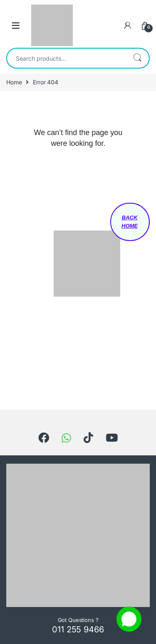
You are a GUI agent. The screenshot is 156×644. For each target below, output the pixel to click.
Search (137, 58)
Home (14, 82)
